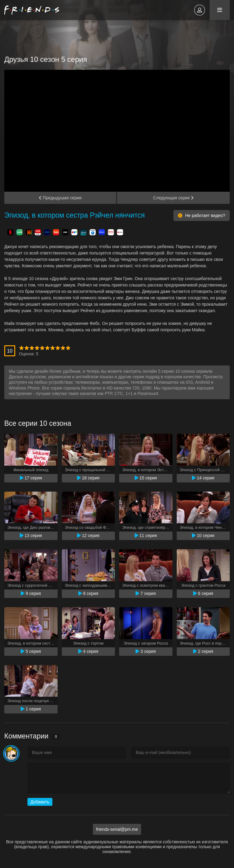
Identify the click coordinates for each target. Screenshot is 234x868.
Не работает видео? (202, 215)
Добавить (40, 802)
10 (68, 348)
